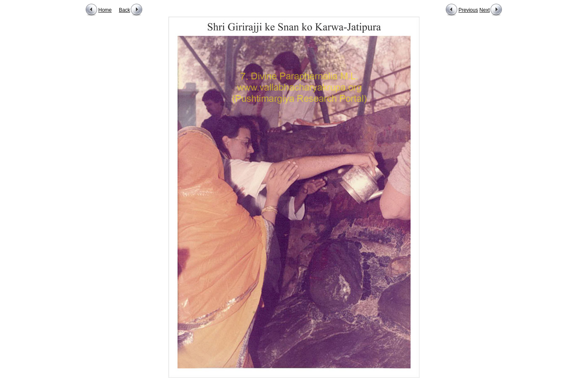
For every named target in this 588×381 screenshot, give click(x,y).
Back (124, 10)
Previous (468, 10)
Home (105, 10)
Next (484, 10)
